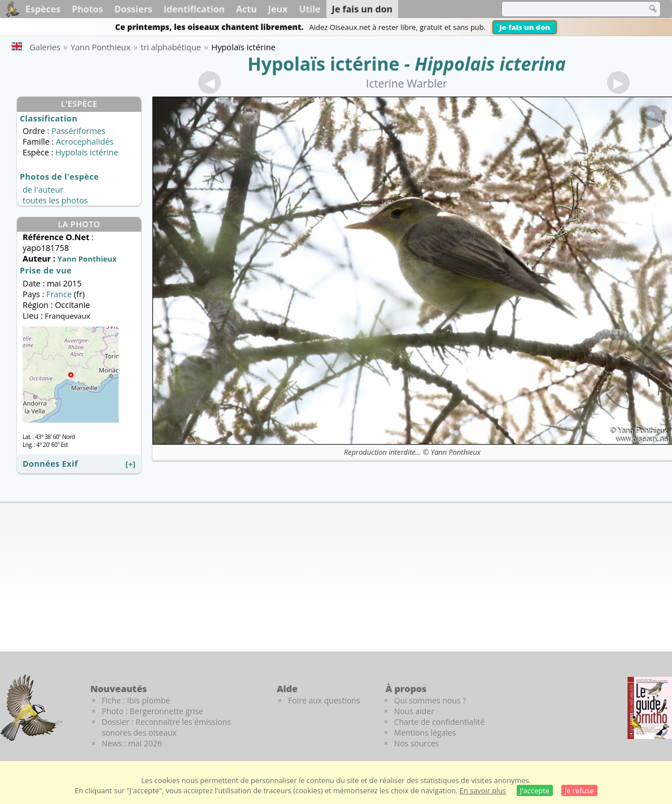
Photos (87, 9)
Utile (309, 9)
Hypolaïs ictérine (323, 64)
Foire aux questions (324, 700)
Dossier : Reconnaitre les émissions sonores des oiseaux (166, 727)
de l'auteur (43, 190)
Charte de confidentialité (440, 722)
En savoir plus (483, 790)
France (59, 294)
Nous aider (414, 711)
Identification (194, 9)
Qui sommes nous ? (430, 700)
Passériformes (78, 131)
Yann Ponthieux (456, 452)
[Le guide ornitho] (650, 708)
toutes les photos (55, 200)
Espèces (43, 9)
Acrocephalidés (85, 142)
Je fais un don (525, 27)
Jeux (278, 9)
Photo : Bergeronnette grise (152, 711)
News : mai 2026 (132, 743)
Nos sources (417, 743)
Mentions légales (425, 733)
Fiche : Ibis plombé (136, 700)
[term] (567, 9)
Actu (246, 9)
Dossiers (133, 9)
